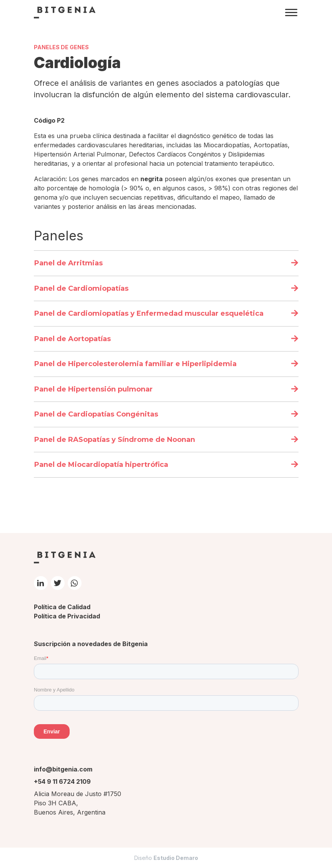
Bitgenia (65, 12)
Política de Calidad (62, 607)
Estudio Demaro (176, 858)
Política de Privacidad (67, 616)
